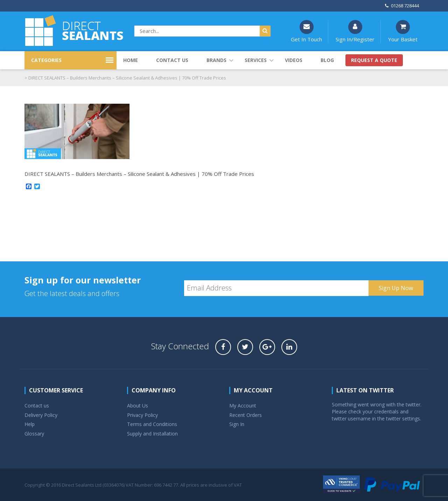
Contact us (172, 60)
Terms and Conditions (152, 424)
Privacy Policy (142, 415)
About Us (138, 406)
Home (131, 60)
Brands (216, 60)
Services (256, 60)
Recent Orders (246, 415)
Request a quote (374, 60)
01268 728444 (402, 6)
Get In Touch (306, 31)
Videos (294, 60)
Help (30, 424)
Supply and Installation (152, 434)
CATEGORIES (46, 60)
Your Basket (403, 31)
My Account (243, 406)
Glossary (34, 434)
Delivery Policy (41, 415)
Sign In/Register (355, 31)
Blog (327, 60)
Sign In (237, 424)
